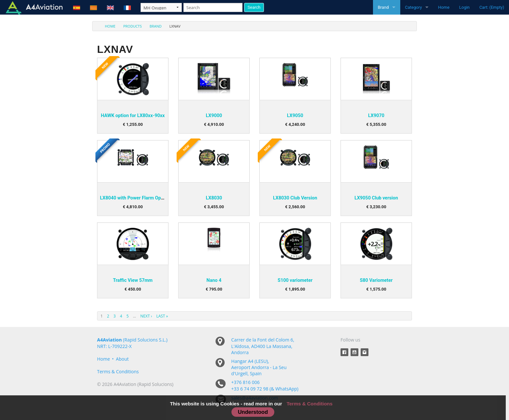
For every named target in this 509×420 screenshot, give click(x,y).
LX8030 (214, 198)
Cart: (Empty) (492, 7)
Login (465, 7)
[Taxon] (161, 7)
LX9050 (295, 116)
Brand (383, 7)
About (122, 359)
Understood (253, 412)
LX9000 (214, 116)
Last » (162, 316)
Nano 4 (214, 280)
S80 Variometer (376, 280)
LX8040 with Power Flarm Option (135, 198)
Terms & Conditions (118, 372)
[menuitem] (106, 26)
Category (414, 7)
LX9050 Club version (376, 198)
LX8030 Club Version (295, 198)
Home (444, 7)
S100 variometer (295, 280)
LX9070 (376, 116)
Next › (146, 316)
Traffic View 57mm (133, 280)
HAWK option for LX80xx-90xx (133, 116)
